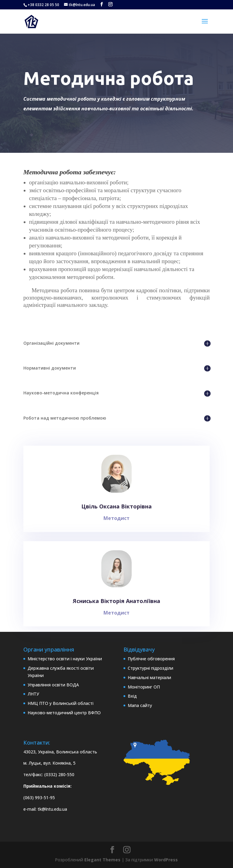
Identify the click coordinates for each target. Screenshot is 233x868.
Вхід (132, 696)
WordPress (166, 860)
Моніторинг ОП (144, 687)
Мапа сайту (140, 705)
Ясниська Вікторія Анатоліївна (117, 605)
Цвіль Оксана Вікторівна (117, 511)
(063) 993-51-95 (39, 798)
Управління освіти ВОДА (53, 685)
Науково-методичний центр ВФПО (64, 713)
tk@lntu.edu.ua (52, 809)
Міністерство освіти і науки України (65, 659)
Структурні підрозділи (150, 668)
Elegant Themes (102, 860)
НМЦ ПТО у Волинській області (61, 703)
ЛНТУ (33, 694)
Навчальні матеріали (149, 677)
